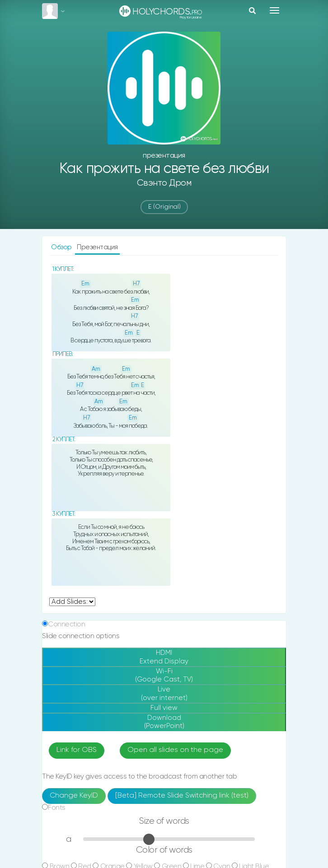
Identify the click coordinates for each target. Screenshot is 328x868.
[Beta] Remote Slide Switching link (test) (182, 796)
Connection (66, 624)
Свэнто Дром (164, 183)
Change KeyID (74, 796)
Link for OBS (77, 750)
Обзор (62, 247)
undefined (72, 602)
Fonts (57, 808)
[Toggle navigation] (274, 10)
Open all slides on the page (175, 750)
